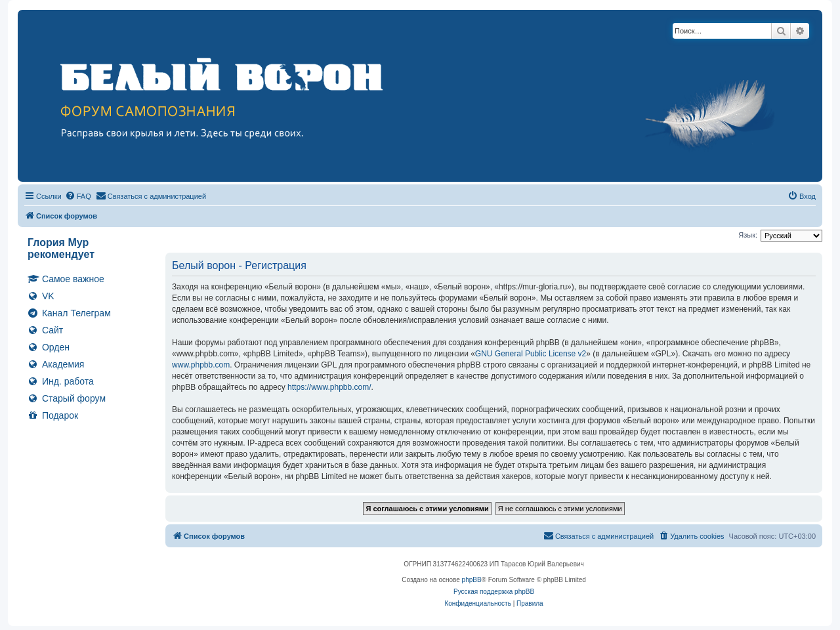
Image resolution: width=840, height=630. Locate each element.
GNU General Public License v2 (531, 354)
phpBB (472, 580)
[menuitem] (78, 196)
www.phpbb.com (201, 365)
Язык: (748, 235)
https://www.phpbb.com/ (329, 387)
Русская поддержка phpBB (494, 592)
